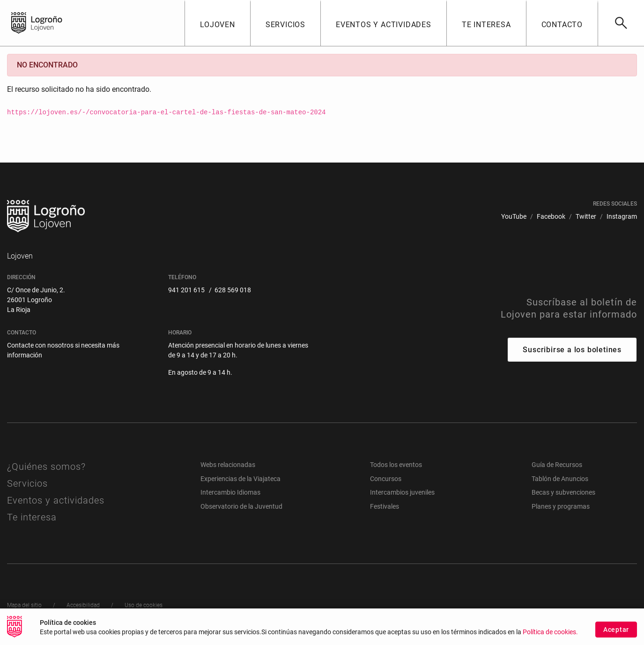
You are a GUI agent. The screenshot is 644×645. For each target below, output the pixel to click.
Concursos (386, 479)
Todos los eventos (396, 465)
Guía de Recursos (557, 465)
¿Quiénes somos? (46, 467)
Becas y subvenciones (563, 492)
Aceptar (616, 635)
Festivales (385, 506)
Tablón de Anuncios (560, 479)
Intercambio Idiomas (230, 492)
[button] (217, 23)
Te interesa (32, 517)
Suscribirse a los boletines (572, 350)
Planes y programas (561, 506)
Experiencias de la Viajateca (241, 479)
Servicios (27, 483)
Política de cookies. (550, 637)
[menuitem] (514, 217)
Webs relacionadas (228, 465)
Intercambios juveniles (402, 492)
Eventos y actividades (56, 500)
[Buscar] (621, 23)
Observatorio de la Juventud (241, 506)
